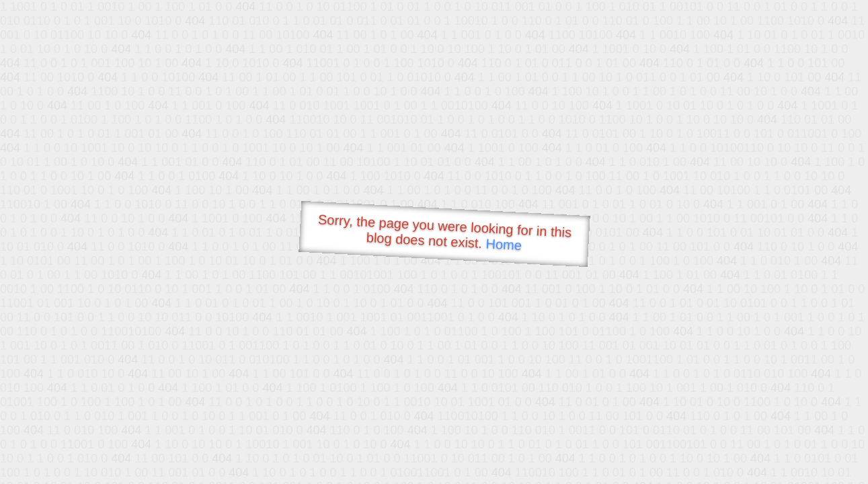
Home (504, 244)
